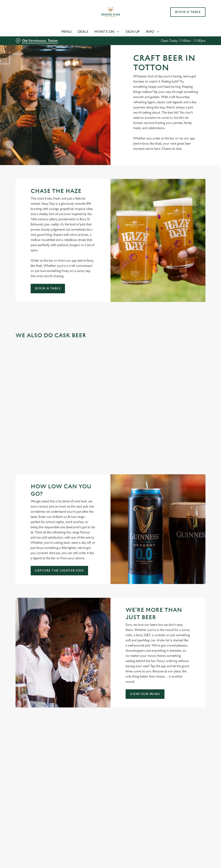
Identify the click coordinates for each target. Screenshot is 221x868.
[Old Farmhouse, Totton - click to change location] (37, 41)
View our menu (145, 694)
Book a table (48, 288)
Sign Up (133, 32)
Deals (83, 32)
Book (188, 12)
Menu (67, 32)
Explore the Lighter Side (59, 571)
